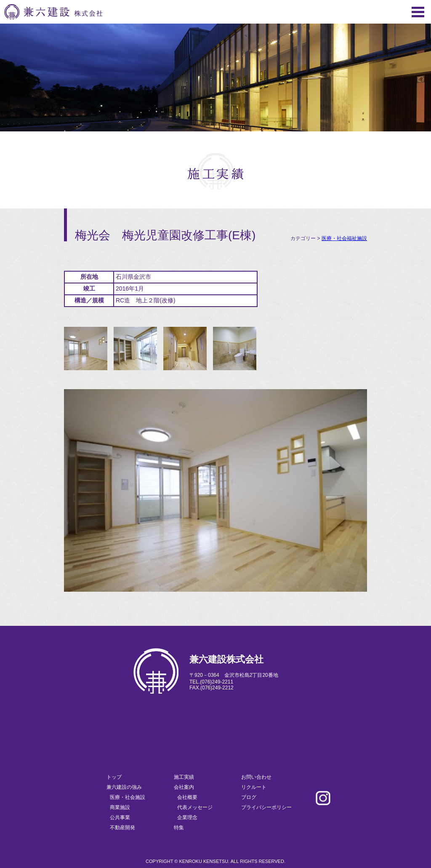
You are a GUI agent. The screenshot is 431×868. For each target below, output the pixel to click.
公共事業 (120, 817)
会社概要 (187, 797)
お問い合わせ (256, 777)
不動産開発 (122, 828)
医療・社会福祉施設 (344, 238)
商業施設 (120, 807)
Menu (418, 12)
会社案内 (184, 787)
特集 (179, 828)
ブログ (249, 797)
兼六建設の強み (124, 787)
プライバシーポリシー (266, 807)
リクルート (254, 787)
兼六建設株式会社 (53, 12)
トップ (114, 777)
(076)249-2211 (217, 682)
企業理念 (187, 817)
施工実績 (184, 777)
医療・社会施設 (128, 797)
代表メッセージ (195, 807)
